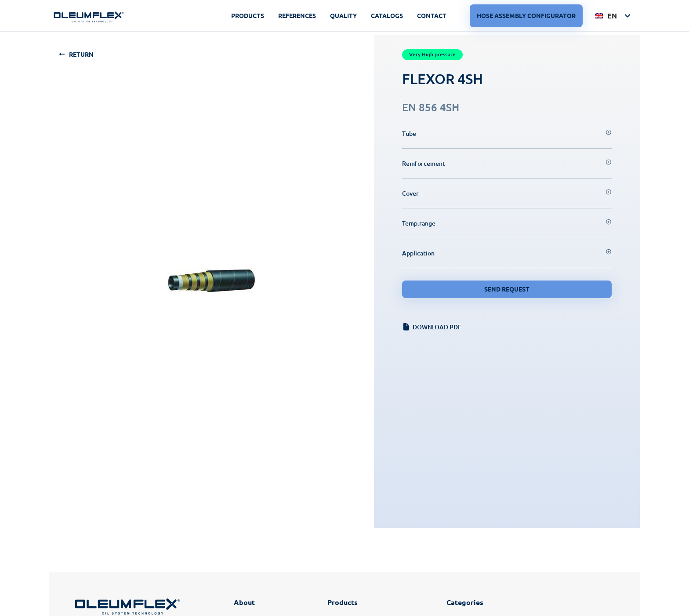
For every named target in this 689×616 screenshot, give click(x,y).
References (297, 15)
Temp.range (419, 223)
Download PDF (437, 327)
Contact (432, 15)
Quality (343, 15)
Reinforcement (424, 163)
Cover (410, 193)
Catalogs (387, 15)
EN (606, 16)
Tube (409, 133)
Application (418, 253)
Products (248, 15)
